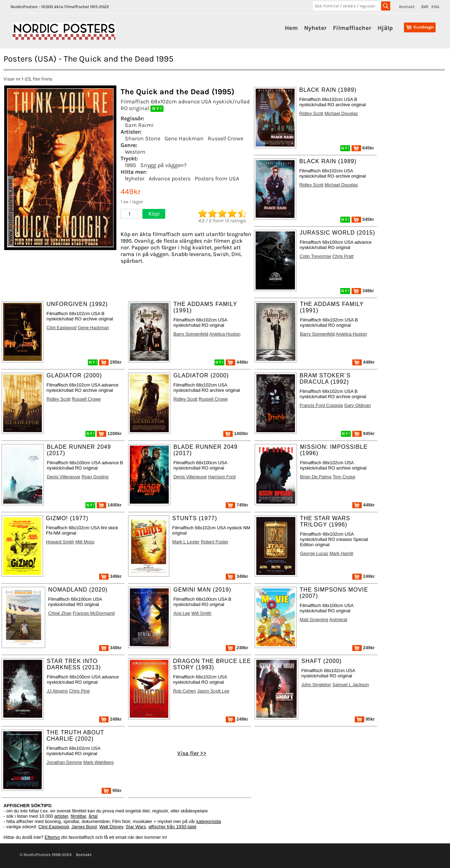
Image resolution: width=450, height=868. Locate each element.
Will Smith (202, 613)
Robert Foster (214, 542)
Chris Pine (80, 691)
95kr (365, 719)
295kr (110, 362)
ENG (435, 7)
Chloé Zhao (60, 613)
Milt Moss (85, 542)
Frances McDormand (94, 613)
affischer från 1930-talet (172, 827)
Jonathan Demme (64, 762)
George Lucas (314, 553)
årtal (93, 816)
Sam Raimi (139, 125)
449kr (237, 362)
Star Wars (136, 827)
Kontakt (407, 7)
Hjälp (385, 28)
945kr (364, 433)
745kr (237, 505)
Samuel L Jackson (351, 685)
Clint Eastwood (61, 328)
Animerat (338, 620)
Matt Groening (314, 620)
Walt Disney (111, 827)
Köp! (154, 214)
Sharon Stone (143, 138)
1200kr (109, 433)
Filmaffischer (352, 28)
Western (135, 152)
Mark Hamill (341, 553)
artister (61, 816)
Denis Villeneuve (63, 477)
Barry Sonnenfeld (191, 334)
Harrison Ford (222, 477)
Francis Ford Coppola (321, 405)
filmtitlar (78, 816)
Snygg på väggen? (163, 165)
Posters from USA (217, 178)
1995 (130, 165)
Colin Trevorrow (315, 256)
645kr (363, 148)
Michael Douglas (341, 113)
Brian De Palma (316, 477)
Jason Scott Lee (213, 691)
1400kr (236, 433)
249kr (364, 576)
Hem (291, 28)
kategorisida (209, 821)
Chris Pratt (343, 256)
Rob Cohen (184, 691)
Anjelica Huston (225, 334)
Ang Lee (182, 613)
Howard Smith (60, 542)
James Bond (84, 827)
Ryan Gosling (95, 477)
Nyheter (315, 28)
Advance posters (170, 178)
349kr (363, 291)
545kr (363, 219)
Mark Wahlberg (98, 762)
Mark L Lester (186, 542)
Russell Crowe (226, 138)
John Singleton (316, 685)
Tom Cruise (344, 477)
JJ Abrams (57, 691)
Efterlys (52, 837)
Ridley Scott (311, 113)
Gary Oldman (358, 405)
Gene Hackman (184, 138)
